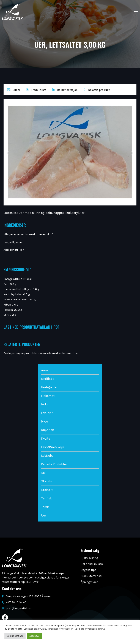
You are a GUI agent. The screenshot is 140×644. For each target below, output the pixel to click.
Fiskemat (48, 396)
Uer (44, 515)
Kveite (46, 439)
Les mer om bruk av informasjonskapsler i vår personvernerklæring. (64, 629)
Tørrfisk (47, 498)
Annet (45, 370)
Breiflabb (48, 379)
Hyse (45, 421)
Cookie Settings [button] (15, 636)
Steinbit (47, 490)
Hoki (44, 404)
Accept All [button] (35, 636)
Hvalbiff (47, 413)
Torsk (45, 507)
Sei (43, 473)
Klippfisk (48, 430)
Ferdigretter (49, 387)
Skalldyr (47, 481)
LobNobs (47, 456)
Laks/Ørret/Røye (53, 447)
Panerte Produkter (54, 464)
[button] (8, 153)
